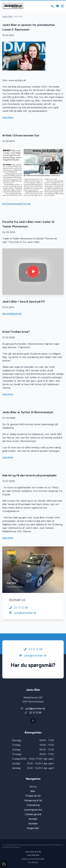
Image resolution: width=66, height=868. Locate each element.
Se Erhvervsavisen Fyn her (17, 204)
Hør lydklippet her (12, 314)
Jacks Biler (7, 16)
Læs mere (8, 117)
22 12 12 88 (19, 608)
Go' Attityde (33, 862)
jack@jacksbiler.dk (23, 613)
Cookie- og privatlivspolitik (33, 859)
